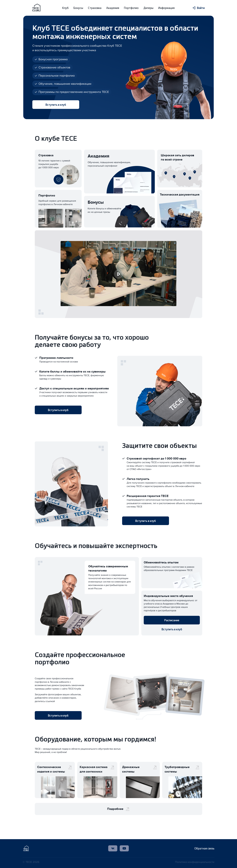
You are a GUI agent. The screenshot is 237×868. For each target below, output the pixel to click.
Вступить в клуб (56, 105)
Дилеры (148, 8)
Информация (166, 8)
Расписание (172, 620)
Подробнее (119, 809)
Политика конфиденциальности (195, 862)
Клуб (65, 8)
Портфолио (131, 8)
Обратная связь (204, 848)
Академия (113, 8)
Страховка (95, 8)
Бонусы (78, 8)
